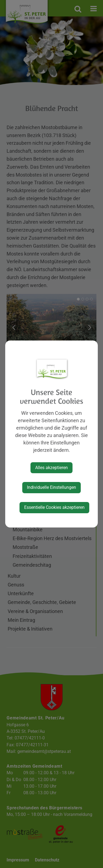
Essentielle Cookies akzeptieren (54, 507)
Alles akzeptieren (51, 468)
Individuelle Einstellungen (51, 487)
